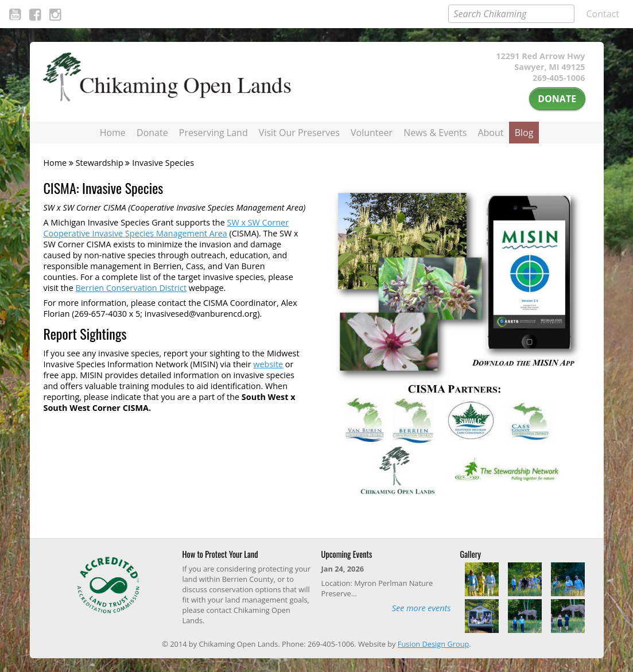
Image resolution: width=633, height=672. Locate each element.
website (268, 364)
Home (113, 133)
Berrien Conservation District (131, 288)
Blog (524, 133)
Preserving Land (213, 133)
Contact (603, 14)
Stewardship (100, 163)
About (490, 133)
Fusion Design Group (433, 644)
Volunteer (372, 133)
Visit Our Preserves (299, 133)
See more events (422, 608)
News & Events (435, 133)
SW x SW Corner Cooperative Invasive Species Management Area (166, 228)
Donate (557, 99)
